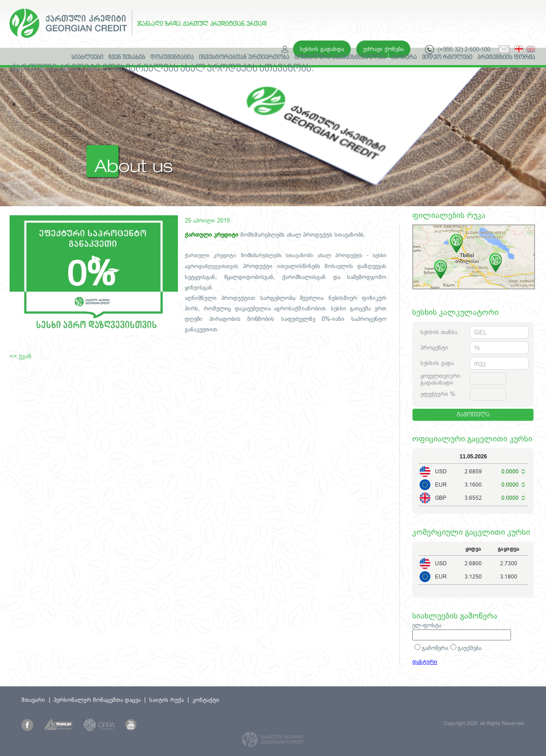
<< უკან (20, 356)
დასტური (425, 662)
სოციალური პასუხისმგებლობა (340, 58)
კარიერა (404, 58)
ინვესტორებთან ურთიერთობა (244, 58)
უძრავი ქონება (383, 49)
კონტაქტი (206, 700)
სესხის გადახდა (322, 49)
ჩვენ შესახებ (127, 58)
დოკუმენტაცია (172, 58)
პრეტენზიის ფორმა (506, 58)
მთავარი (33, 700)
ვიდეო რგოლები (447, 58)
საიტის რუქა (167, 700)
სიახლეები (87, 58)
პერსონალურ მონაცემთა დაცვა (97, 700)
